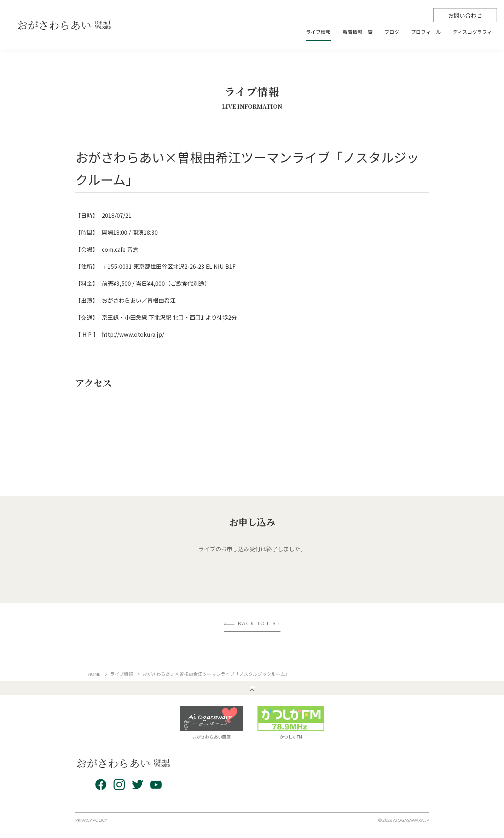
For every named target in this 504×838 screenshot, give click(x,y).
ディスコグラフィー (475, 32)
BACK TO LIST (259, 624)
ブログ (392, 32)
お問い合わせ (465, 15)
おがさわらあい (64, 25)
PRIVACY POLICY (91, 820)
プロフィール (426, 32)
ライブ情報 (318, 32)
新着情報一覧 (358, 32)
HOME (94, 674)
